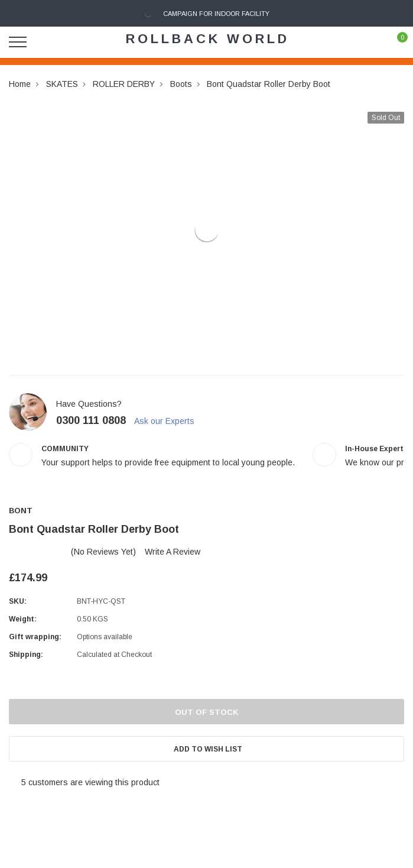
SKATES (62, 84)
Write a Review (173, 552)
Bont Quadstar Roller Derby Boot (269, 84)
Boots (181, 84)
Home (20, 84)
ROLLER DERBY (124, 84)
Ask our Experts (170, 421)
